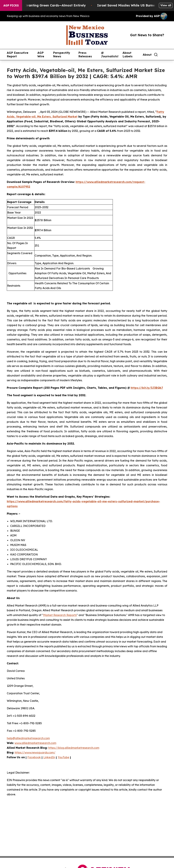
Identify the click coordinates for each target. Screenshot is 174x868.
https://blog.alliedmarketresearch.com (74, 748)
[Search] (156, 55)
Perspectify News (62, 55)
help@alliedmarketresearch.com (28, 738)
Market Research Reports (60, 615)
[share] (165, 55)
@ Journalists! (110, 55)
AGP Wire (41, 55)
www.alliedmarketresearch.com (35, 743)
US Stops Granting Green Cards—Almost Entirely (50, 5)
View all (166, 5)
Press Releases (85, 55)
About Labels (128, 55)
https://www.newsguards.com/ (35, 752)
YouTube (63, 757)
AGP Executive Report (18, 55)
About (147, 55)
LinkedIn (49, 757)
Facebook (34, 757)
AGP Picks (11, 5)
